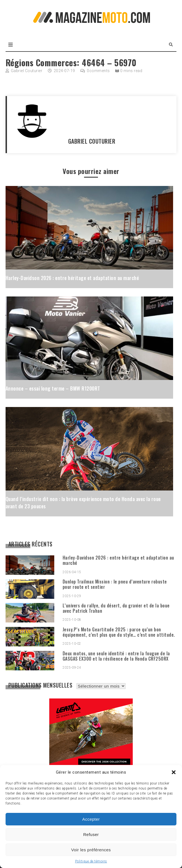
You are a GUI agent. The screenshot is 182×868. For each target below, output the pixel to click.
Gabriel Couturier (27, 71)
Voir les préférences (91, 850)
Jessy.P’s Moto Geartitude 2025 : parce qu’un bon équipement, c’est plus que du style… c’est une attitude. (119, 632)
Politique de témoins (91, 861)
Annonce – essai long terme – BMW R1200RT (53, 388)
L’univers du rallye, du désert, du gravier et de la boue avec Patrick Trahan (116, 608)
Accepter (91, 819)
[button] (174, 772)
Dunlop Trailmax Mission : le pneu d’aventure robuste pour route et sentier (115, 584)
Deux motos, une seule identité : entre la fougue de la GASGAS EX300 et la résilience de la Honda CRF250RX (116, 656)
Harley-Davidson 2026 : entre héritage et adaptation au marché (72, 278)
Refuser (91, 834)
